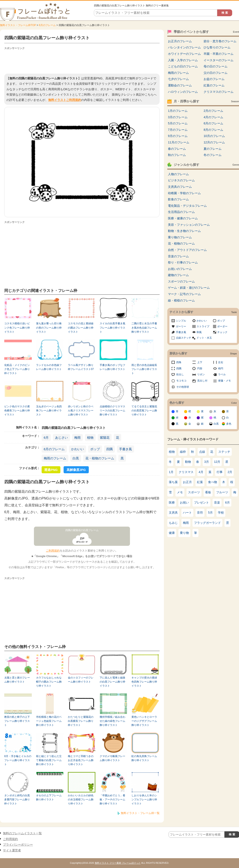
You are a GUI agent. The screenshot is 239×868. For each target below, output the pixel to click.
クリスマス (186, 472)
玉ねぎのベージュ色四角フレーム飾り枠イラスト (49, 411)
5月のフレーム (178, 123)
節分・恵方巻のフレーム (220, 41)
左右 (221, 362)
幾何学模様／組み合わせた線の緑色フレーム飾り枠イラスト (112, 721)
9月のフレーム (178, 136)
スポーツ (194, 492)
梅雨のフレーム (55, 458)
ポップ (95, 449)
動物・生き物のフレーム (184, 231)
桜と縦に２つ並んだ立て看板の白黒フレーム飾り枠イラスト (49, 760)
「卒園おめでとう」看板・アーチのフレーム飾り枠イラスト (112, 800)
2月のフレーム (213, 111)
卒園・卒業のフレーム (219, 54)
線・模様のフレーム (181, 300)
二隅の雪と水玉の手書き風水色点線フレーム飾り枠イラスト (144, 328)
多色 (229, 424)
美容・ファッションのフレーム (189, 225)
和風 (199, 332)
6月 (46, 438)
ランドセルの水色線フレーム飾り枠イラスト (49, 367)
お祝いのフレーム (180, 269)
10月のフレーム (214, 136)
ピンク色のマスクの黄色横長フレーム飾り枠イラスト (17, 411)
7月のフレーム (178, 130)
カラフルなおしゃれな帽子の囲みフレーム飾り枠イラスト (49, 682)
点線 (202, 452)
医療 (172, 502)
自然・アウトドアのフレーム (187, 250)
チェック (222, 332)
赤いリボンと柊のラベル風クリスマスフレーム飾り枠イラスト (81, 411)
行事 (220, 472)
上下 (200, 362)
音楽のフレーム (178, 256)
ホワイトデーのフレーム (184, 54)
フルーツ (222, 492)
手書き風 (125, 449)
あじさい (61, 438)
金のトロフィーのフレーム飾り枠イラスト (81, 680)
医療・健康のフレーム (183, 218)
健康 (172, 533)
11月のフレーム (179, 142)
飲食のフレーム (178, 199)
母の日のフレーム (216, 66)
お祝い (184, 502)
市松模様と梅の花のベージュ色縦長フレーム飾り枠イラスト (49, 721)
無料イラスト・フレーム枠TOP (18, 25)
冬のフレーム (213, 155)
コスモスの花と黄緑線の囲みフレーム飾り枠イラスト (81, 328)
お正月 (187, 482)
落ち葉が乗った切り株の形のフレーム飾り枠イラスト (49, 328)
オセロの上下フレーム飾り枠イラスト (49, 797)
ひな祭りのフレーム (217, 47)
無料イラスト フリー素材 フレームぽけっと (118, 863)
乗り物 (184, 533)
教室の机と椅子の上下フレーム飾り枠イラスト (17, 721)
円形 (200, 368)
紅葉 (200, 482)
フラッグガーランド (207, 523)
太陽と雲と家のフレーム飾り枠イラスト (17, 680)
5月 (210, 513)
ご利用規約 (53, 551)
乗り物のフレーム (180, 237)
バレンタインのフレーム (184, 47)
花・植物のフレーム (100, 458)
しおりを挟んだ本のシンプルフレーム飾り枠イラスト (144, 800)
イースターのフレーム (219, 60)
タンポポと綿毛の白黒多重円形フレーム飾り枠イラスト (17, 800)
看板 (208, 492)
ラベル (222, 374)
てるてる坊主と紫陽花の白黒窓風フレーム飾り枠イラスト (144, 411)
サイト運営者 (12, 850)
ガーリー (181, 326)
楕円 (221, 368)
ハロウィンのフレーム (183, 92)
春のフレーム (177, 149)
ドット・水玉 (204, 338)
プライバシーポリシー (18, 845)
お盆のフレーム (214, 79)
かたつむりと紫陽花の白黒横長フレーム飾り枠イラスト (81, 721)
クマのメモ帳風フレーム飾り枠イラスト (112, 758)
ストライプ (203, 326)
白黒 (76, 458)
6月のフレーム (47, 25)
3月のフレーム (178, 117)
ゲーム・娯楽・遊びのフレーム (189, 288)
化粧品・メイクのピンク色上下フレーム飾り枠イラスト (17, 369)
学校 (221, 513)
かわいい (77, 449)
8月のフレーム (213, 130)
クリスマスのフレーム (219, 92)
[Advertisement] (82, 61)
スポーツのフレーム (181, 281)
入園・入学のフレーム (183, 60)
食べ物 (213, 482)
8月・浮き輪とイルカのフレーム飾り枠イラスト (18, 760)
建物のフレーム (178, 275)
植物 (90, 438)
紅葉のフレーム (214, 85)
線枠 (183, 452)
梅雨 (77, 438)
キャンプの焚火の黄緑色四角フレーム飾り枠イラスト (144, 682)
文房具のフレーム (180, 187)
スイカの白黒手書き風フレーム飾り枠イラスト (112, 328)
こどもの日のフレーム (183, 66)
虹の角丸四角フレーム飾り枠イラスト (144, 758)
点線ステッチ (184, 338)
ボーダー (222, 326)
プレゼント (201, 502)
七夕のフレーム (178, 79)
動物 (188, 462)
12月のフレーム (214, 142)
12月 (217, 462)
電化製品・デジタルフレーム (187, 206)
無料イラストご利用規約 (65, 100)
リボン (201, 374)
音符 (200, 513)
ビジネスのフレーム (181, 180)
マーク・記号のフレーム (184, 294)
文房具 (173, 513)
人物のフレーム (178, 174)
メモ (180, 492)
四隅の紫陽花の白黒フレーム (82, 530)
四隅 (109, 449)
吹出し (180, 374)
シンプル (181, 321)
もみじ (173, 523)
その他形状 (183, 387)
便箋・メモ (224, 381)
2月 (230, 472)
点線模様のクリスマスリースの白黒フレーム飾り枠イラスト (112, 411)
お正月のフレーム (180, 41)
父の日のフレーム (216, 73)
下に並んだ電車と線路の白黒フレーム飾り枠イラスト (112, 682)
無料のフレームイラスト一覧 (22, 833)
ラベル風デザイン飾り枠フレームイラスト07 (81, 367)
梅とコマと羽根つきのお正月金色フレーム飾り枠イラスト (81, 760)
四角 (179, 362)
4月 (201, 472)
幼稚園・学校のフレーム (184, 193)
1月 (171, 472)
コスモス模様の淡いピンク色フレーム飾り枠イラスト (17, 328)
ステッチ (224, 452)
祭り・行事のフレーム (183, 262)
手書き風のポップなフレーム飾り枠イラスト (112, 367)
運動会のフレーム (180, 85)
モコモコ (181, 381)
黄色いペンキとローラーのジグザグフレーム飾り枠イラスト (144, 721)
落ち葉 (173, 482)
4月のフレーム (213, 117)
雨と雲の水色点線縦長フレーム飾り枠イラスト (144, 369)
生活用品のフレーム (181, 212)
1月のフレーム (178, 111)
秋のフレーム (177, 155)
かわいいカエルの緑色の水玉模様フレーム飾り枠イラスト (81, 800)
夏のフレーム (213, 149)
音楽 (217, 502)
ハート (187, 513)
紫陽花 (105, 438)
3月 (207, 462)
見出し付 (202, 381)
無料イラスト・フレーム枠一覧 (140, 813)
